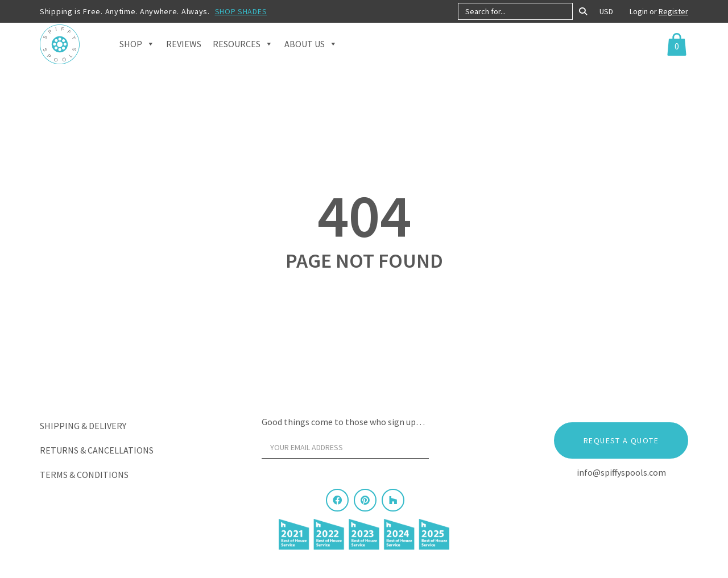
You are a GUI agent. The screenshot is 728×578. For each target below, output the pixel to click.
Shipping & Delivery (83, 426)
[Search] (583, 11)
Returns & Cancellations (97, 450)
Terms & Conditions (84, 475)
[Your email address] (345, 447)
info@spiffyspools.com (621, 472)
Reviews (184, 57)
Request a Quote (621, 440)
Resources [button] (243, 57)
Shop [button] (137, 57)
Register (673, 11)
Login (640, 11)
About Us (311, 57)
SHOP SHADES (241, 11)
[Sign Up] (450, 450)
